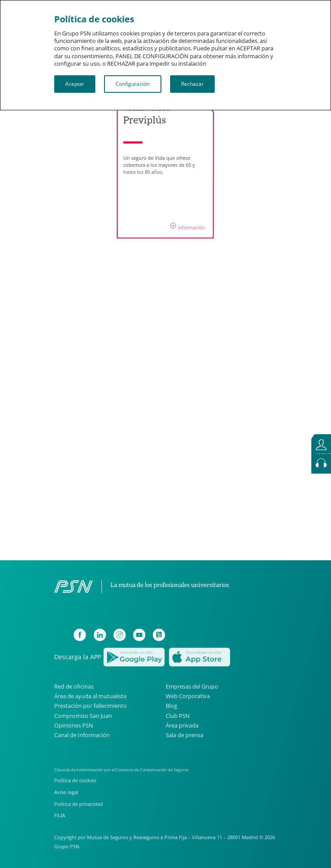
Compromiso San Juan (83, 716)
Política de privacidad (78, 804)
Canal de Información (82, 735)
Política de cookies (75, 780)
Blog (171, 706)
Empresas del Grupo (192, 687)
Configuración (132, 84)
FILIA (60, 815)
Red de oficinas (74, 687)
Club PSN (178, 716)
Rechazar (192, 84)
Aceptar (75, 84)
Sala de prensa (185, 735)
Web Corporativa (188, 696)
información (188, 227)
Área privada (182, 726)
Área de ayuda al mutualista (90, 696)
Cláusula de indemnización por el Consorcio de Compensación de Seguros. (122, 770)
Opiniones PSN (74, 726)
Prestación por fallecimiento (91, 706)
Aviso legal (66, 792)
